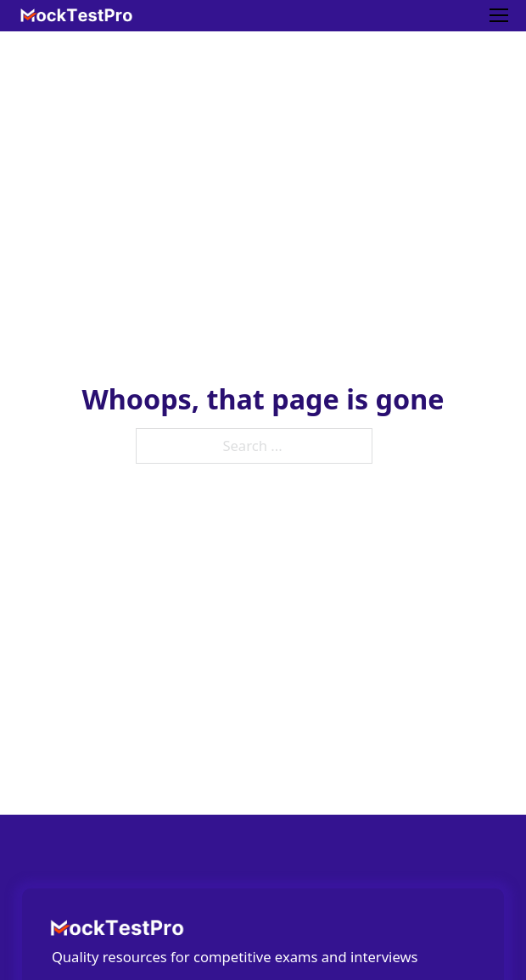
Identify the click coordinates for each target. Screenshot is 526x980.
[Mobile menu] (499, 15)
